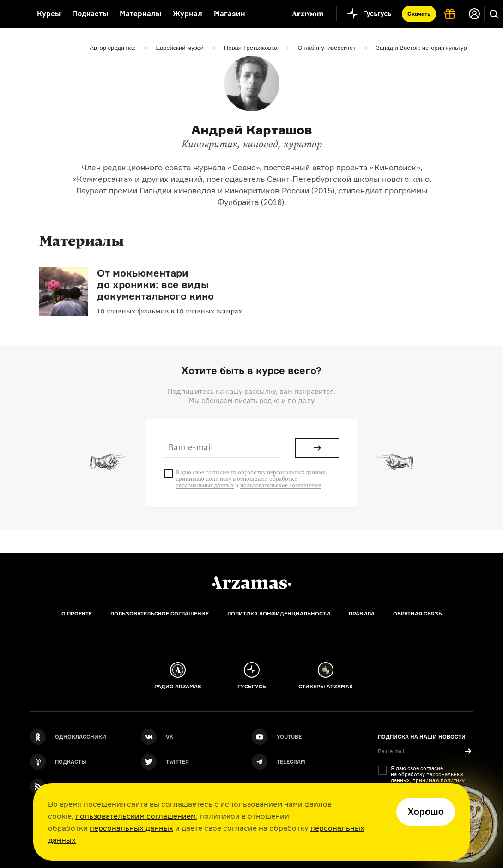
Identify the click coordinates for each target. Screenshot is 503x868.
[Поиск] (494, 14)
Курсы (49, 14)
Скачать (419, 14)
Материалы (140, 14)
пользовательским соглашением (136, 816)
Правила (362, 614)
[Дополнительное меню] (262, 14)
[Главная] (252, 583)
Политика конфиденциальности (279, 614)
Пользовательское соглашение (160, 614)
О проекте (77, 614)
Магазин (230, 14)
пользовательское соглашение (281, 485)
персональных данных (131, 828)
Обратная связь (418, 614)
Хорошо (426, 812)
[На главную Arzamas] (12, 14)
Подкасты (90, 14)
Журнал (188, 14)
